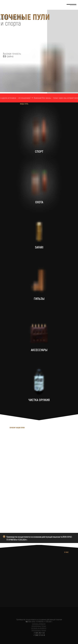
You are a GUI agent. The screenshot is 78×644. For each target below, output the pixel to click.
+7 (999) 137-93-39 (39, 635)
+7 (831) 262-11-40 (39, 633)
